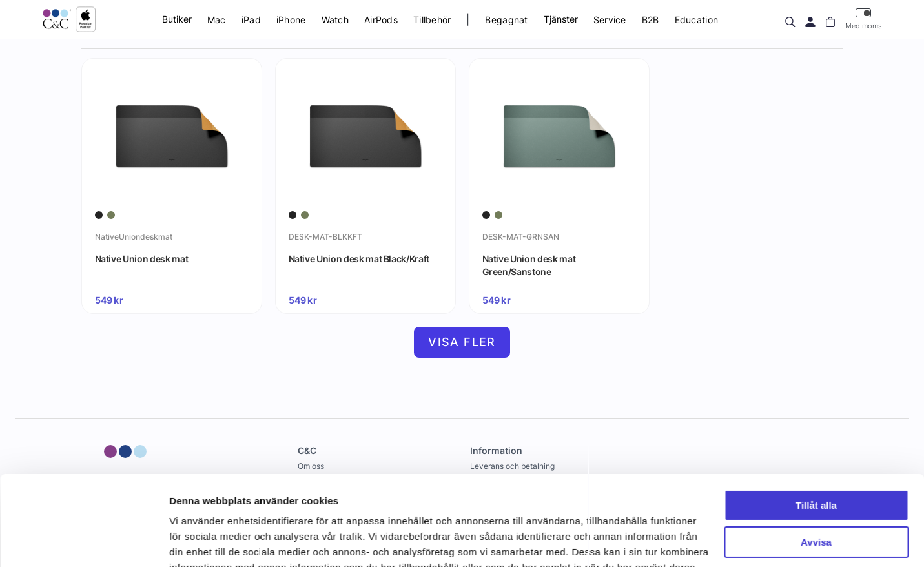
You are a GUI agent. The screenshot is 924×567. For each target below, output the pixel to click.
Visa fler (462, 342)
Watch (335, 20)
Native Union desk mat (142, 259)
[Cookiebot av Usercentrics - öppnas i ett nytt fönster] (84, 542)
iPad (251, 20)
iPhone (291, 20)
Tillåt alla (816, 428)
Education (697, 20)
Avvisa (816, 465)
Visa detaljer (198, 541)
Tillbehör (432, 20)
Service (610, 20)
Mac (217, 20)
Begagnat (506, 20)
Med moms (864, 19)
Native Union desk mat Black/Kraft (359, 259)
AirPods (381, 20)
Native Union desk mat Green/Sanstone (529, 265)
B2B (651, 20)
